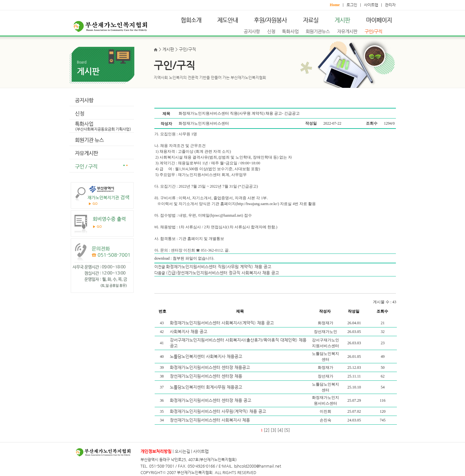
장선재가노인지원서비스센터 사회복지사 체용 (211, 420)
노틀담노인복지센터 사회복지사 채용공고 (207, 356)
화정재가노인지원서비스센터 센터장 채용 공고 (211, 400)
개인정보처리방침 (156, 451)
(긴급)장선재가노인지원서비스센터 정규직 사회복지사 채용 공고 (222, 273)
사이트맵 (371, 5)
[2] (267, 430)
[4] (280, 430)
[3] (274, 430)
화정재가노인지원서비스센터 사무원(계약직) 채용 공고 (219, 411)
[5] (287, 430)
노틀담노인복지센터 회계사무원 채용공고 (207, 387)
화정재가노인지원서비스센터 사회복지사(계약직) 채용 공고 (222, 323)
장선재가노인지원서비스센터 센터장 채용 (207, 376)
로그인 (352, 5)
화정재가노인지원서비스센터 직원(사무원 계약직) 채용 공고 (219, 267)
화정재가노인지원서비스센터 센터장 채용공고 (211, 367)
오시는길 (182, 451)
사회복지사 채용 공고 (189, 331)
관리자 (390, 5)
